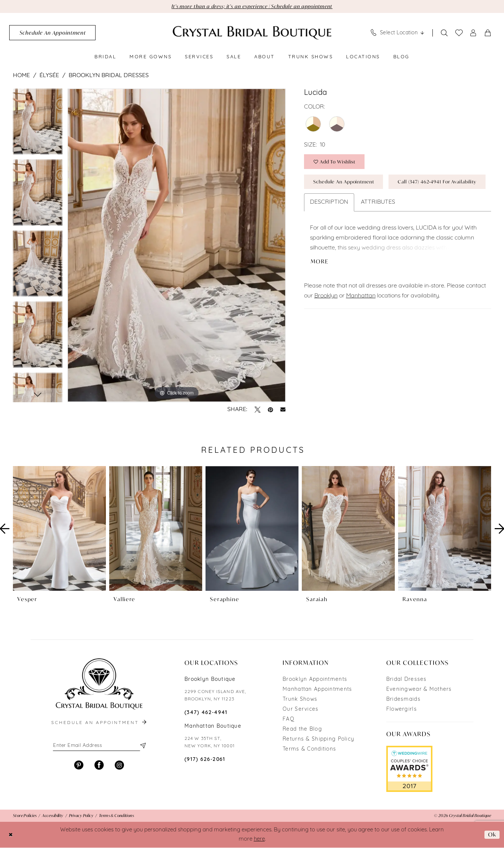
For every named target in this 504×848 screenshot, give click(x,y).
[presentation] (59, 529)
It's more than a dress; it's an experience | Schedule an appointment (252, 6)
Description (329, 225)
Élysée (49, 76)
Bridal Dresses (407, 680)
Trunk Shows (300, 700)
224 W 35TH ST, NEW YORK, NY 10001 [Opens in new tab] (210, 743)
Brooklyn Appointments (315, 680)
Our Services (301, 710)
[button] (474, 33)
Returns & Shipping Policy (318, 740)
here (259, 840)
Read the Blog (302, 730)
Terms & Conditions (309, 750)
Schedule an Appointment (346, 183)
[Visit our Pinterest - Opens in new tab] (79, 766)
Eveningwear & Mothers (419, 690)
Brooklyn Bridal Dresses (109, 76)
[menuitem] (52, 33)
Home (21, 76)
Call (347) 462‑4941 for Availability (355, 204)
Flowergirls (402, 710)
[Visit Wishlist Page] (459, 33)
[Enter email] (99, 746)
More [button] (320, 285)
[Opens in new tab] (409, 769)
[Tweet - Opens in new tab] (258, 410)
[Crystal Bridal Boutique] (252, 33)
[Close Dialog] (11, 835)
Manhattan (361, 320)
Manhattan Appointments (317, 690)
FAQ (289, 720)
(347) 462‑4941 (206, 713)
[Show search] (444, 33)
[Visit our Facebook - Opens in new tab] (99, 766)
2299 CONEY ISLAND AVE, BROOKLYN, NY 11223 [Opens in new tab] (215, 696)
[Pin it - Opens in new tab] (270, 410)
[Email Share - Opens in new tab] (283, 410)
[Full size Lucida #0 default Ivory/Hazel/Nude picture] (177, 246)
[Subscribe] (142, 746)
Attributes (378, 225)
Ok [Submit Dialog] (492, 835)
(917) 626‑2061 (205, 760)
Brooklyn (326, 320)
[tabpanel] (38, 125)
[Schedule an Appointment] (52, 33)
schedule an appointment (100, 723)
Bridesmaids (403, 700)
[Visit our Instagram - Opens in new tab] (119, 766)
